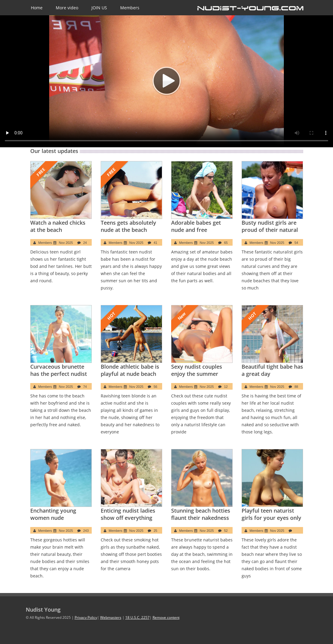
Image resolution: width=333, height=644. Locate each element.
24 (85, 243)
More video (67, 8)
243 (86, 531)
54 (296, 243)
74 (85, 387)
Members (130, 8)
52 (226, 531)
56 (155, 387)
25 (155, 531)
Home (37, 8)
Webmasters (111, 617)
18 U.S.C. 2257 (137, 617)
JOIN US (99, 8)
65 (226, 243)
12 (226, 387)
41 (155, 243)
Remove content (166, 617)
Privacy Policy (86, 617)
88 (296, 387)
